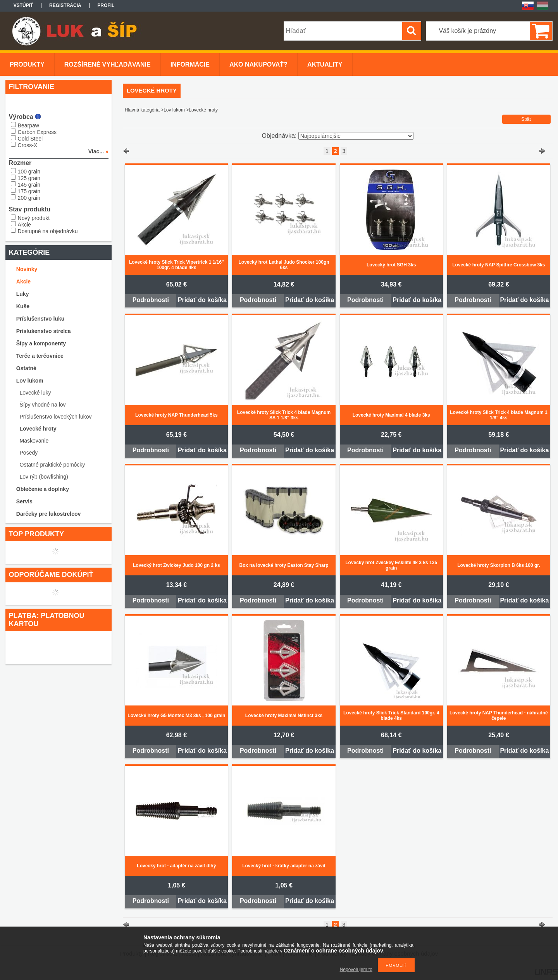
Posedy (29, 453)
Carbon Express (37, 132)
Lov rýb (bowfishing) (44, 477)
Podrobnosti (151, 300)
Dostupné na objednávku (48, 231)
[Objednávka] (356, 136)
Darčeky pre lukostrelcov (49, 514)
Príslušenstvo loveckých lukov (56, 417)
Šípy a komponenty (41, 343)
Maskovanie (34, 441)
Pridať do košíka (202, 300)
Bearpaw (28, 125)
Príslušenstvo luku (40, 319)
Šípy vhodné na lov (43, 405)
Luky (23, 294)
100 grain (29, 172)
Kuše (23, 306)
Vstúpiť (23, 5)
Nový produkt (34, 218)
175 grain (29, 191)
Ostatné (26, 368)
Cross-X (28, 145)
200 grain (29, 198)
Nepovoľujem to (356, 970)
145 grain (29, 185)
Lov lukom (30, 381)
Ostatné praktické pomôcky (53, 465)
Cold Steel (30, 139)
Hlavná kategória (142, 110)
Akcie (24, 225)
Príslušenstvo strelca (44, 331)
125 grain (29, 178)
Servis (24, 501)
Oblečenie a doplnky (43, 489)
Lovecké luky (35, 393)
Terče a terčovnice (40, 356)
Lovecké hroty (38, 429)
